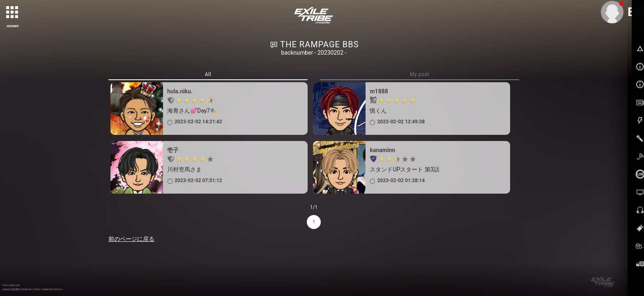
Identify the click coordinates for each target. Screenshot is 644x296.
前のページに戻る (131, 239)
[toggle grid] (13, 13)
